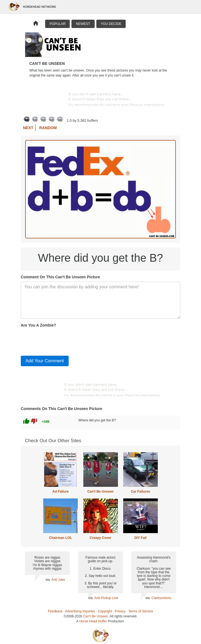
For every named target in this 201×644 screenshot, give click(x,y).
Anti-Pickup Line (106, 598)
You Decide (111, 24)
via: (48, 580)
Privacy (120, 611)
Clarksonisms (161, 598)
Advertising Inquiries (80, 611)
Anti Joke (58, 580)
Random (48, 128)
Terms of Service (141, 611)
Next (28, 128)
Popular (57, 24)
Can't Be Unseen (101, 492)
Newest (83, 24)
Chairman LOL (60, 538)
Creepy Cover (101, 538)
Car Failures (141, 492)
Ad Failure (60, 492)
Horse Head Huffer (93, 621)
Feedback (55, 611)
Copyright (105, 611)
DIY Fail (140, 538)
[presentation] (63, 340)
